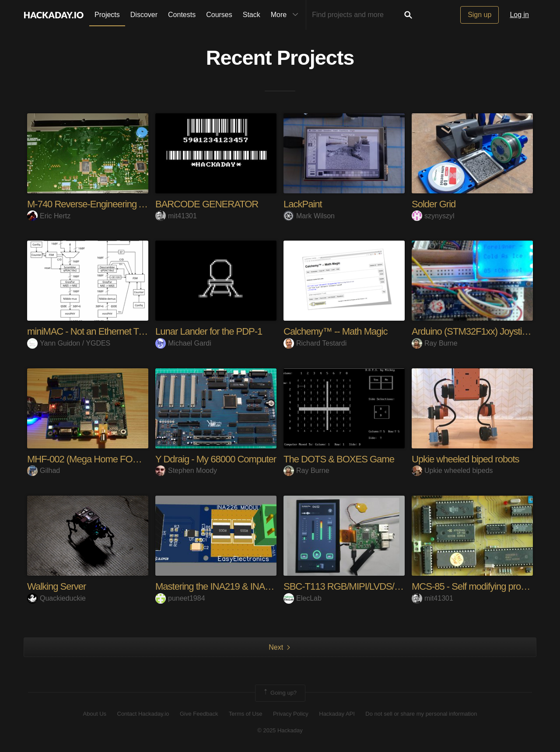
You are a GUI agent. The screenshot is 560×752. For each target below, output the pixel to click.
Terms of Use (246, 714)
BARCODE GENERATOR (207, 204)
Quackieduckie (56, 598)
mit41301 (176, 216)
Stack (252, 15)
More (287, 15)
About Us (95, 714)
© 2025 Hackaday (280, 730)
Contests (182, 15)
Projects (107, 15)
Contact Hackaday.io (143, 714)
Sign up (479, 15)
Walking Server (56, 586)
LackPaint (303, 204)
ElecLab (303, 598)
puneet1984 (180, 598)
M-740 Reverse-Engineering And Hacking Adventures (131, 204)
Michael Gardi (183, 343)
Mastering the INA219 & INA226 (217, 586)
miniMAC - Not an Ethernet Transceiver (103, 331)
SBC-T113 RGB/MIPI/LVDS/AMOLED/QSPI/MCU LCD (391, 586)
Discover (144, 15)
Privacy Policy (291, 714)
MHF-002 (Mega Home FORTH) (90, 459)
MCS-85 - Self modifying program (476, 586)
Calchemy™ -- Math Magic (335, 331)
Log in (519, 15)
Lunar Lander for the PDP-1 (209, 331)
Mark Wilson (309, 216)
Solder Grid (434, 204)
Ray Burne (435, 343)
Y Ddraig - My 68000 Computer (216, 459)
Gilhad (44, 470)
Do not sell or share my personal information (421, 714)
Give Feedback (199, 714)
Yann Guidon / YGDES (69, 343)
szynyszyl (433, 216)
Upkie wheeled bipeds (452, 470)
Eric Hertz (49, 216)
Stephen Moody (186, 470)
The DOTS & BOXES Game (339, 459)
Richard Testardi (315, 343)
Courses (219, 15)
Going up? (280, 693)
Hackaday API (337, 714)
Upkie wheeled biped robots (465, 459)
